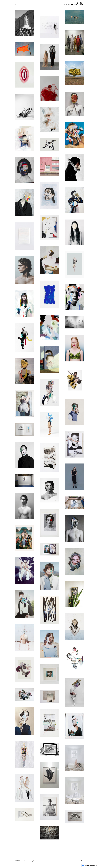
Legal (83, 861)
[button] (49, 4)
